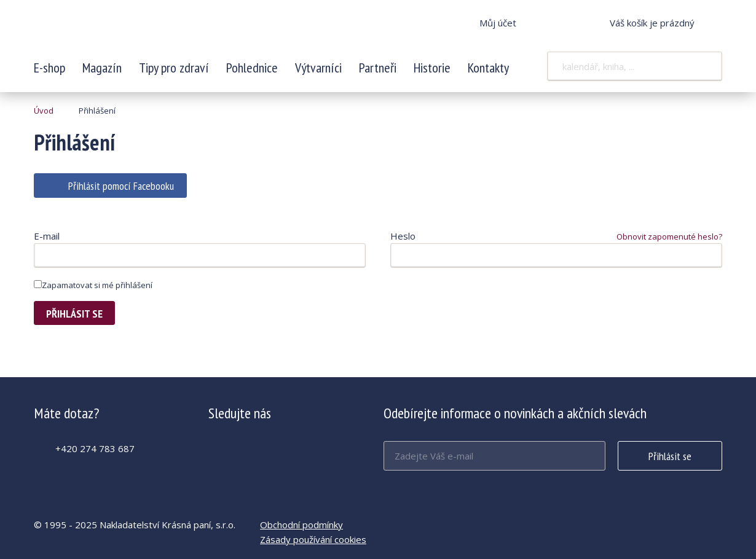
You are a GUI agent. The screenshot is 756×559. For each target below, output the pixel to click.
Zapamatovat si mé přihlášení (93, 285)
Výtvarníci (318, 68)
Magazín (102, 68)
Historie (432, 68)
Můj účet (498, 23)
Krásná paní (116, 31)
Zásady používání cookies (313, 539)
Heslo (403, 236)
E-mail (47, 236)
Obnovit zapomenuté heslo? (669, 237)
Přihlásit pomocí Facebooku (121, 186)
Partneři (378, 68)
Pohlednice (252, 68)
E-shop (49, 68)
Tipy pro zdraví (174, 68)
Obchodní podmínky (301, 525)
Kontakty (488, 68)
